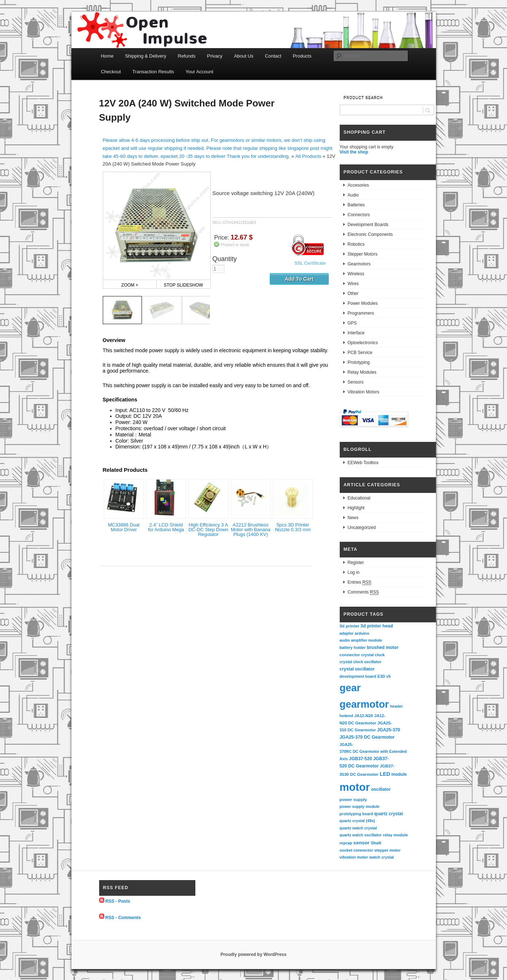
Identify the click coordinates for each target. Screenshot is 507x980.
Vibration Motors (364, 392)
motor (355, 787)
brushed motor (383, 647)
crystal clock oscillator (361, 662)
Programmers (361, 313)
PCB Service (360, 353)
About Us (244, 56)
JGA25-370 (388, 730)
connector (350, 655)
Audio (353, 195)
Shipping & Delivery (146, 56)
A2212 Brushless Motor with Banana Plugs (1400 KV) (250, 530)
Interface (356, 333)
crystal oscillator (357, 669)
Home (107, 56)
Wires (353, 284)
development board (358, 676)
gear (350, 688)
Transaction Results (153, 72)
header (396, 706)
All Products (308, 156)
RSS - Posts (118, 901)
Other (353, 293)
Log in (354, 572)
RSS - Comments (123, 917)
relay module (395, 835)
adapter (347, 633)
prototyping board (356, 814)
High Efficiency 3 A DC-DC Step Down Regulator (208, 530)
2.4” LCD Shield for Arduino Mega (166, 527)
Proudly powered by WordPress (253, 954)
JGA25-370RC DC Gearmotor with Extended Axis (374, 752)
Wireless (356, 274)
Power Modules (363, 303)
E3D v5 (384, 676)
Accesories (358, 185)
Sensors (356, 382)
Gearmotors (359, 264)
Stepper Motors (363, 254)
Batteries (356, 205)
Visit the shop (354, 152)
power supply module (360, 806)
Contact (273, 56)
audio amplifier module (361, 640)
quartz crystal (389, 814)
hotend (346, 716)
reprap (346, 843)
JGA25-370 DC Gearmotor (367, 737)
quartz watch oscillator (361, 835)
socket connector (356, 850)
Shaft (376, 843)
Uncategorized (362, 528)
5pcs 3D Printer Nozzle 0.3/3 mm (293, 527)
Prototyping (359, 362)
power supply (353, 799)
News (353, 518)
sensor (361, 843)
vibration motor (354, 857)
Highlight (356, 508)
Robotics (356, 244)
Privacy (215, 56)
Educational (359, 498)
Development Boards (368, 225)
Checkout (111, 72)
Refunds (187, 56)
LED (385, 774)
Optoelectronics (363, 343)
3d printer (350, 626)
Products (302, 56)
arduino (362, 633)
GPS (352, 323)
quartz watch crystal (358, 828)
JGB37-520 (360, 759)
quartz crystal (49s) (357, 821)
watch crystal (382, 857)
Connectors (359, 215)
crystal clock (373, 655)
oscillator (381, 789)
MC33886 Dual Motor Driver (124, 527)
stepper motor (387, 850)
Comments (363, 592)
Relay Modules (362, 372)
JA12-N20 (364, 716)
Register (356, 563)
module (399, 774)
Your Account (199, 72)
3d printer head (377, 626)
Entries (360, 582)
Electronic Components (370, 234)
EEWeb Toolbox (363, 463)
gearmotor (364, 704)
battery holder (353, 647)
